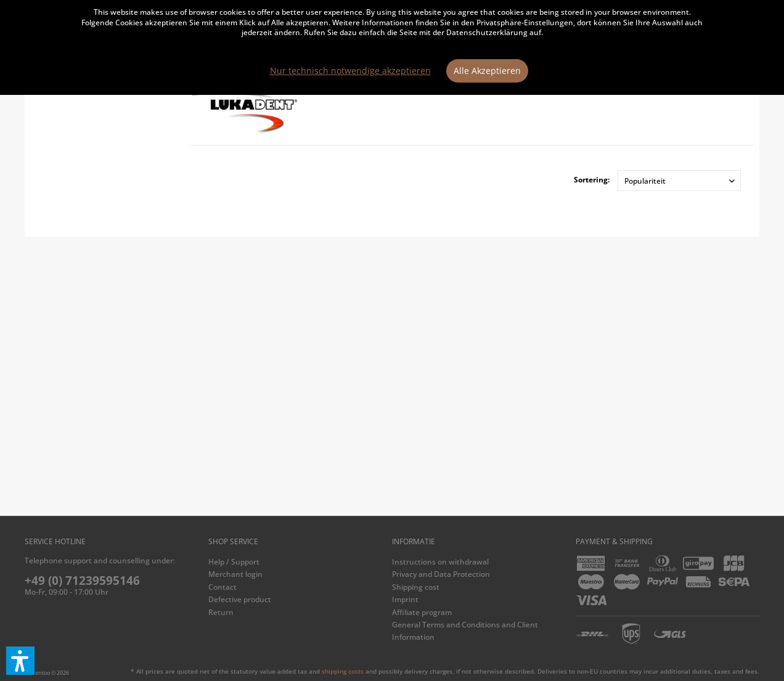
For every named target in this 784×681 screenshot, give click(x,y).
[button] (20, 661)
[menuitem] (297, 562)
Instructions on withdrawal (440, 562)
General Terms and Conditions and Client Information (465, 631)
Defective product (240, 599)
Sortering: (592, 180)
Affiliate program (422, 612)
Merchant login (235, 574)
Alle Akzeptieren (487, 71)
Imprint (405, 599)
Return (221, 612)
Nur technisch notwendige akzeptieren (350, 71)
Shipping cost (416, 587)
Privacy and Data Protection (441, 574)
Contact (223, 587)
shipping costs (343, 671)
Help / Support (234, 562)
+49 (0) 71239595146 (82, 581)
